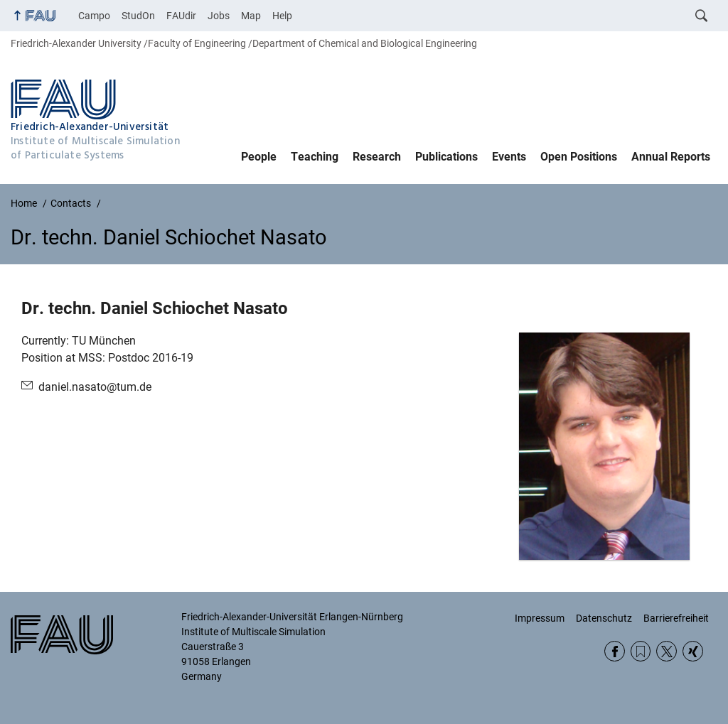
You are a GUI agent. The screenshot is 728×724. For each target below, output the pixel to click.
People (259, 157)
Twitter (667, 651)
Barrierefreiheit (676, 618)
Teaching (315, 157)
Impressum (540, 618)
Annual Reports (671, 157)
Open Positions (579, 157)
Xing (693, 651)
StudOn (138, 16)
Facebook (615, 651)
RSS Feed (641, 651)
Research (377, 157)
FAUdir (181, 16)
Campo (94, 16)
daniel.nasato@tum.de (95, 387)
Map (251, 16)
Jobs (219, 16)
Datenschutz (604, 618)
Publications (446, 157)
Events (509, 157)
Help (282, 16)
